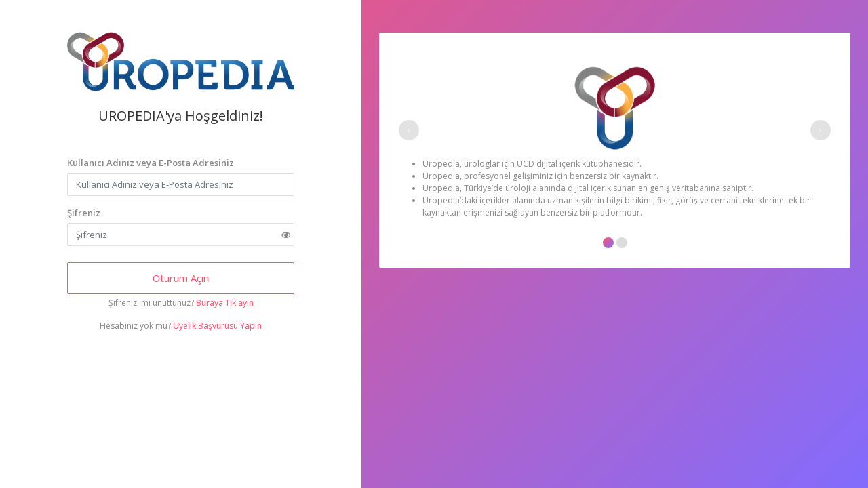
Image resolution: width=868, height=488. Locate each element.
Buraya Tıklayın (225, 303)
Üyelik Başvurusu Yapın (217, 326)
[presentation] (409, 130)
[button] (608, 243)
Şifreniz (84, 213)
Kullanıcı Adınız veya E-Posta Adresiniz (151, 163)
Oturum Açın (181, 278)
